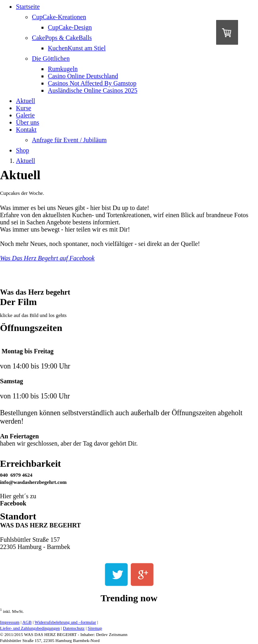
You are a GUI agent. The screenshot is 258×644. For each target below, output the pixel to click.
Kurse (24, 108)
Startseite (28, 7)
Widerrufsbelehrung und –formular (65, 622)
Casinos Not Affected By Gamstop (92, 83)
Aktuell (26, 101)
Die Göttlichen (51, 58)
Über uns (28, 122)
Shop (23, 150)
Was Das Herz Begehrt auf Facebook (47, 258)
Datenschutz (74, 628)
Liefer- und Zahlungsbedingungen (30, 628)
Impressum (10, 622)
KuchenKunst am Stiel (77, 48)
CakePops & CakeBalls (62, 38)
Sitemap (95, 628)
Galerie (25, 115)
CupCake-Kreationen (59, 17)
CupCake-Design (70, 27)
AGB (27, 622)
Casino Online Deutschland (83, 76)
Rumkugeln (63, 69)
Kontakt (26, 130)
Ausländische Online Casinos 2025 (93, 90)
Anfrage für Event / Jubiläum (69, 140)
